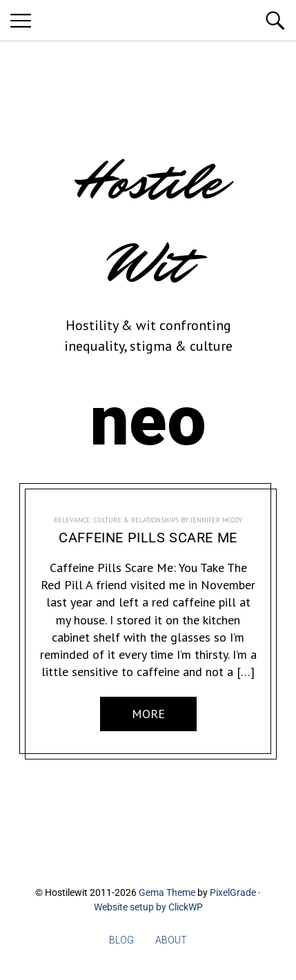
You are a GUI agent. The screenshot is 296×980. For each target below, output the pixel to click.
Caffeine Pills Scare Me (148, 538)
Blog (121, 940)
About (171, 940)
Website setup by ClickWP (148, 907)
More (148, 714)
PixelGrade (233, 892)
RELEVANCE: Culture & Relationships (116, 520)
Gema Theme (167, 892)
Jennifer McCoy (216, 520)
